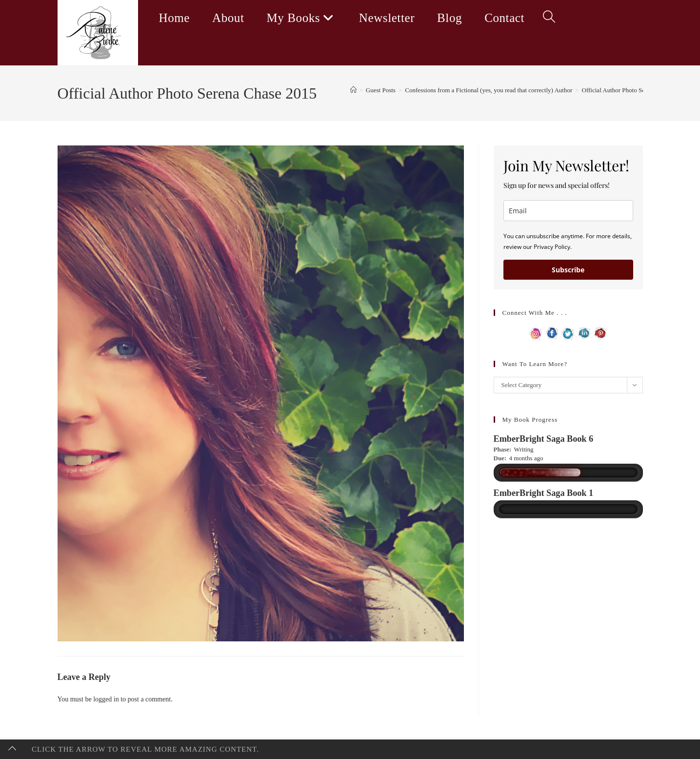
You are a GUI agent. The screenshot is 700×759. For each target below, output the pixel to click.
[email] (568, 211)
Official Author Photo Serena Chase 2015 (635, 90)
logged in (106, 699)
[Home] (353, 90)
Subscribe (568, 270)
